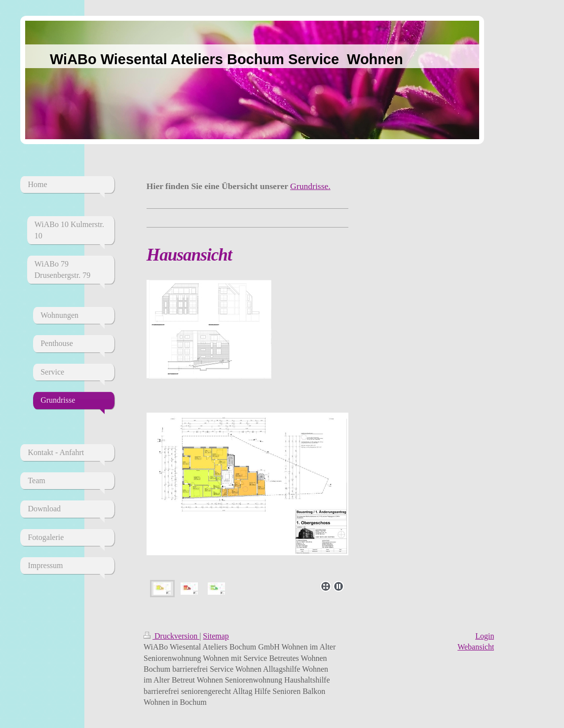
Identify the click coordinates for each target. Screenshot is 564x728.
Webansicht (476, 647)
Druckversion (171, 636)
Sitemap (216, 636)
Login (485, 636)
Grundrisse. (310, 186)
